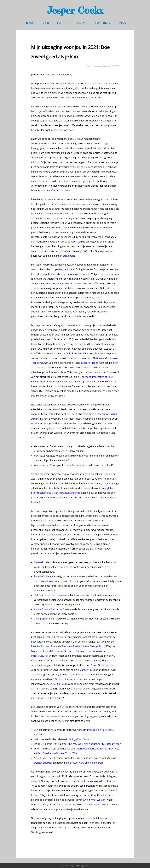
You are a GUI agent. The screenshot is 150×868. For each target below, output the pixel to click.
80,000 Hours (60, 684)
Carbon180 (86, 670)
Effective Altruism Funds (44, 646)
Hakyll (86, 866)
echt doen (68, 256)
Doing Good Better (79, 739)
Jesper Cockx (75, 10)
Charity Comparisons (87, 749)
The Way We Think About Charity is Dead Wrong (94, 744)
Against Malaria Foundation (64, 283)
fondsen (81, 595)
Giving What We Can (94, 800)
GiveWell (39, 562)
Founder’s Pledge (89, 363)
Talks (81, 23)
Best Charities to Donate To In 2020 (57, 753)
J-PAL (56, 679)
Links (121, 23)
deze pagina (64, 269)
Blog (46, 23)
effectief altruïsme (60, 190)
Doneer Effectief (43, 763)
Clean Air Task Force (102, 665)
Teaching (101, 23)
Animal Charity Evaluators (48, 609)
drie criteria (37, 437)
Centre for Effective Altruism (54, 595)
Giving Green (41, 619)
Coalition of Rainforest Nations (85, 358)
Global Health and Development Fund (52, 651)
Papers (63, 23)
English (67, 75)
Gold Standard (74, 353)
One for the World (62, 804)
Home (30, 23)
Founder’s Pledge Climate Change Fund (83, 646)
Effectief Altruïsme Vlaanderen (86, 763)
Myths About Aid (109, 749)
